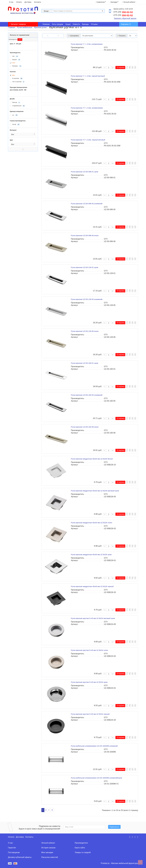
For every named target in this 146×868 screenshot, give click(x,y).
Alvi (14, 56)
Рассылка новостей (50, 857)
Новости (76, 24)
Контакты (38, 2)
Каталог (23, 24)
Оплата (19, 2)
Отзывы (94, 24)
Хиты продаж (57, 24)
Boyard (15, 60)
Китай (15, 125)
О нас (11, 2)
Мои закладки (47, 852)
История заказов (48, 848)
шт (14, 115)
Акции (68, 24)
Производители (81, 843)
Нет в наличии (17, 82)
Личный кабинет (48, 843)
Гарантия (12, 848)
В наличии (16, 79)
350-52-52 (123, 12)
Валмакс (16, 66)
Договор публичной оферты (20, 857)
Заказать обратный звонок (125, 18)
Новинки (46, 24)
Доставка (28, 2)
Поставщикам (14, 852)
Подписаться (114, 827)
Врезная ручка (40, 27)
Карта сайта (80, 848)
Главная (11, 27)
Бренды (85, 24)
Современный (17, 106)
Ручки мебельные (25, 27)
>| (52, 810)
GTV (20, 40)
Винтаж (15, 103)
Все (12, 75)
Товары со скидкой (83, 852)
